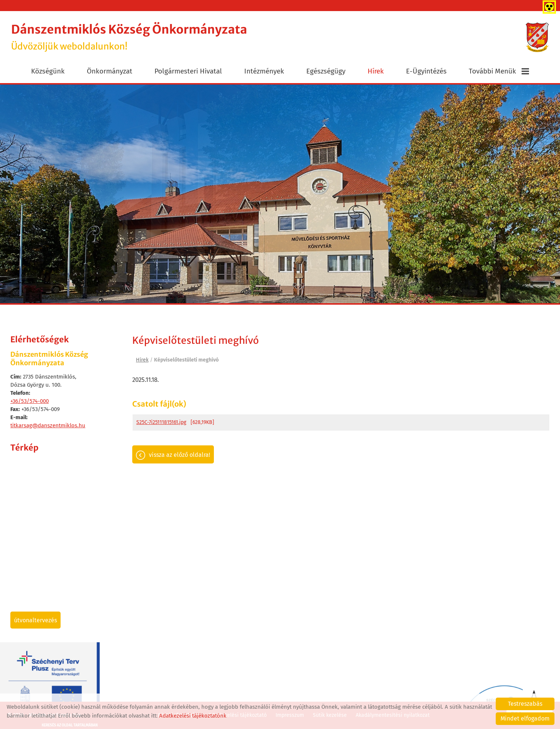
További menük (499, 71)
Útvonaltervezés (35, 620)
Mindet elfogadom (525, 718)
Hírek (376, 71)
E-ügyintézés (426, 71)
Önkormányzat (110, 71)
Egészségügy (326, 71)
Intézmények (264, 71)
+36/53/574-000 (30, 401)
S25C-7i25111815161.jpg (161, 422)
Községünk (48, 71)
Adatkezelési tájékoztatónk (193, 716)
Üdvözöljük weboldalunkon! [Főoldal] (129, 37)
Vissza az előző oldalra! (180, 455)
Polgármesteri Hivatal (188, 71)
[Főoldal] (537, 37)
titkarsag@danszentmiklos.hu (48, 425)
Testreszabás (525, 704)
